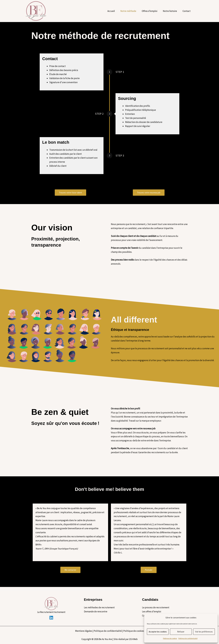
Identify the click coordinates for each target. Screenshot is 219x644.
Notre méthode (131, 11)
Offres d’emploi (152, 11)
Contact (187, 11)
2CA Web (133, 639)
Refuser (181, 632)
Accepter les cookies (158, 632)
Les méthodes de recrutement (99, 607)
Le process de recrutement (156, 607)
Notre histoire (171, 11)
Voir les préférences (204, 632)
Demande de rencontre (96, 612)
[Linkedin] (51, 618)
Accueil (115, 11)
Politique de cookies (170, 638)
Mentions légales (84, 631)
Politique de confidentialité (188, 638)
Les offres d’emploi (152, 612)
